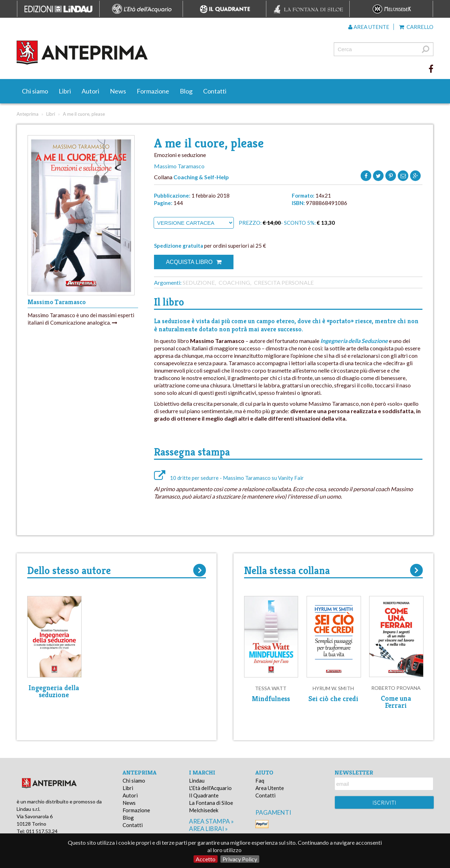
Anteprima (28, 114)
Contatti (215, 91)
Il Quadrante (204, 795)
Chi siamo (35, 91)
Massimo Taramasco (179, 166)
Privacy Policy (240, 859)
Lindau (197, 780)
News (118, 91)
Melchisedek (204, 810)
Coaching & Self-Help (201, 177)
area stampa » (211, 821)
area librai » (208, 829)
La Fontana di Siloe (211, 803)
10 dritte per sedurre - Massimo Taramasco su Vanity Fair (229, 478)
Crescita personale (284, 282)
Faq (260, 780)
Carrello (416, 27)
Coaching (234, 282)
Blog (186, 91)
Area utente (369, 27)
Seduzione (199, 282)
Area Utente (270, 788)
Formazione (153, 91)
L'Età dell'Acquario (210, 788)
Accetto (206, 859)
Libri (65, 91)
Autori (90, 91)
